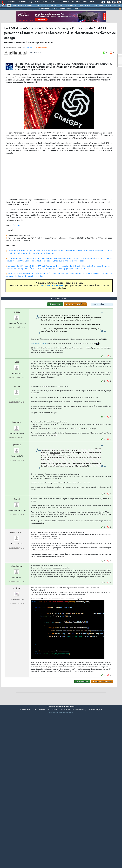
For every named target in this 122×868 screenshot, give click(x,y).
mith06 (17, 374)
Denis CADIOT (17, 595)
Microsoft (54, 6)
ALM (47, 6)
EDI (76, 6)
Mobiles (108, 6)
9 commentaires (42, 68)
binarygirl (17, 485)
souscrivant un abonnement (52, 306)
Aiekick (17, 449)
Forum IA (54, 9)
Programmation (85, 6)
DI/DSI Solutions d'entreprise (22, 6)
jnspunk (17, 507)
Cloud (37, 6)
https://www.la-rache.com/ (39, 406)
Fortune (16, 246)
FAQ (30, 2)
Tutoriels (22, 2)
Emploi (66, 2)
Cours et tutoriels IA (66, 9)
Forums (11, 2)
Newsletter (55, 2)
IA (42, 6)
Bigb (17, 424)
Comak (17, 561)
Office (101, 6)
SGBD (95, 6)
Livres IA (77, 9)
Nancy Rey (28, 68)
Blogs (37, 2)
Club (92, 2)
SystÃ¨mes (117, 6)
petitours (17, 650)
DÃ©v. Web (69, 6)
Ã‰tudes (76, 2)
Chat (45, 2)
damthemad (17, 628)
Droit (85, 2)
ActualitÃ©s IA (44, 9)
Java (61, 6)
